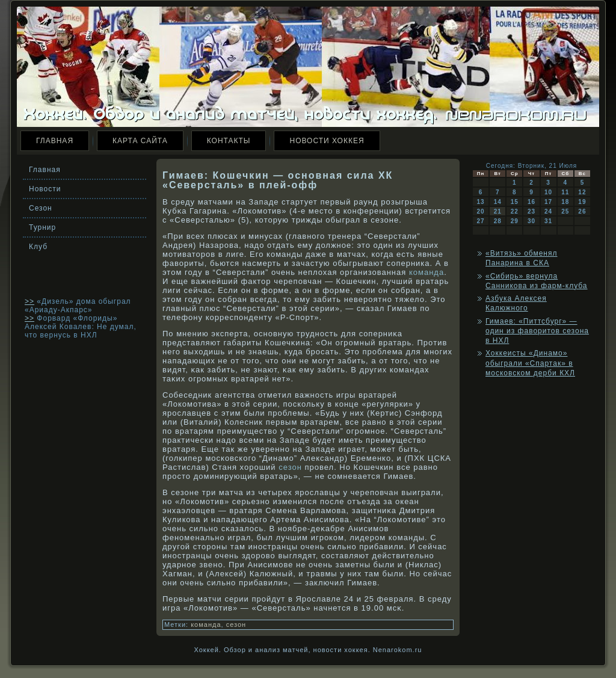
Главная (55, 141)
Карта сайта (140, 141)
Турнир (42, 227)
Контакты (229, 141)
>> (29, 301)
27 (481, 221)
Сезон (41, 208)
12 (582, 192)
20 (481, 211)
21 (498, 211)
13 (481, 202)
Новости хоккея (327, 141)
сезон (290, 467)
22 (515, 211)
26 (582, 211)
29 (515, 221)
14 (498, 202)
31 (548, 221)
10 (548, 192)
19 (582, 202)
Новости (45, 189)
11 (565, 192)
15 (515, 202)
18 (565, 202)
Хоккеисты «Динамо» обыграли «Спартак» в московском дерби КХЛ (530, 363)
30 (531, 221)
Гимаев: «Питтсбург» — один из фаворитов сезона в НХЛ (537, 331)
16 (531, 202)
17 (548, 202)
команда (427, 272)
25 (565, 211)
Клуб (38, 247)
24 (548, 211)
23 (531, 211)
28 (498, 221)
